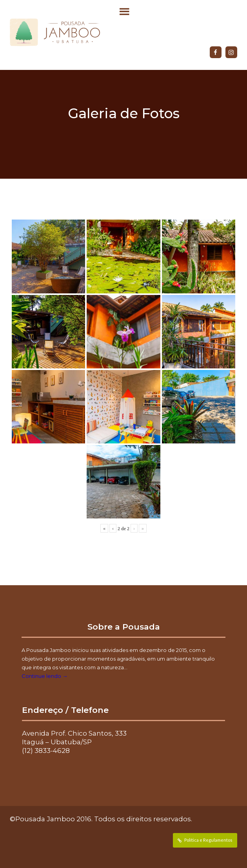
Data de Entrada (25, 861)
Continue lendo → (44, 676)
